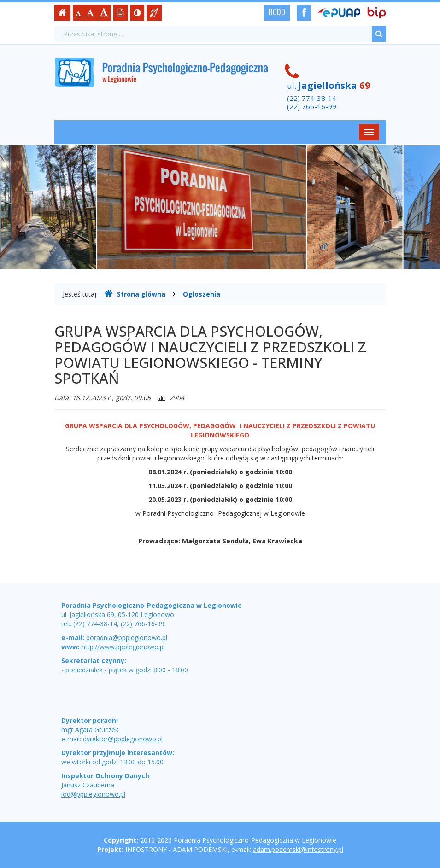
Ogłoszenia (202, 294)
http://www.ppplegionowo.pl (123, 647)
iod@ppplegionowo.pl (93, 794)
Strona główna (135, 294)
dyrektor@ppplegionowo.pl (123, 739)
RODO (277, 12)
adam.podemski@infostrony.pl (298, 849)
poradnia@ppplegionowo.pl (127, 638)
